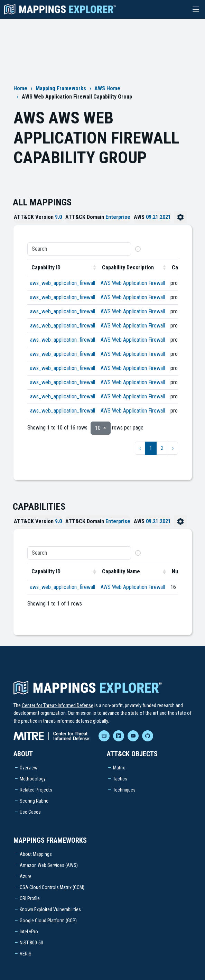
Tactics (120, 779)
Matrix (119, 768)
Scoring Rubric (34, 801)
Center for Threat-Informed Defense (58, 705)
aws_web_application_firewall (63, 283)
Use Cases (30, 812)
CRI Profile (30, 898)
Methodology (33, 779)
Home (20, 88)
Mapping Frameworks (61, 88)
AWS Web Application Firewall (133, 283)
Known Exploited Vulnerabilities (50, 909)
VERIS (26, 954)
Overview (29, 768)
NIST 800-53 (31, 943)
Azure (26, 876)
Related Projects (36, 790)
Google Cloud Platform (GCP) (48, 921)
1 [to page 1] (151, 448)
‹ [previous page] (140, 448)
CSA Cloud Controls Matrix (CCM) (52, 887)
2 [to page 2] (162, 448)
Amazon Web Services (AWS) (49, 865)
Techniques (124, 790)
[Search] (79, 249)
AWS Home (107, 88)
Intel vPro (29, 932)
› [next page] (173, 448)
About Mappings (36, 854)
